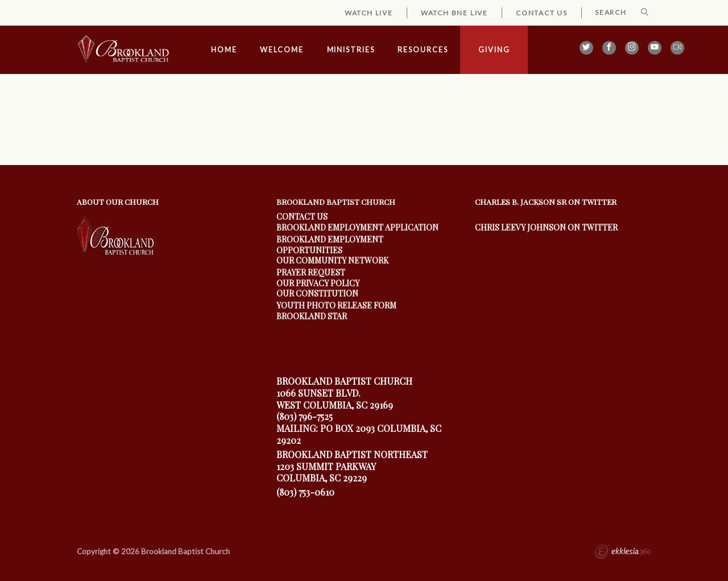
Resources (423, 50)
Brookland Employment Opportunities (330, 244)
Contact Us (542, 13)
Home (224, 50)
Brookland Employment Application (357, 227)
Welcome (282, 50)
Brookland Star (312, 316)
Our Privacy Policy (318, 283)
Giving (494, 50)
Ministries (351, 50)
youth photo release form (336, 305)
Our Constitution (317, 293)
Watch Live (369, 13)
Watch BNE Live (454, 13)
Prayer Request (311, 272)
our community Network (332, 260)
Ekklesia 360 (623, 553)
